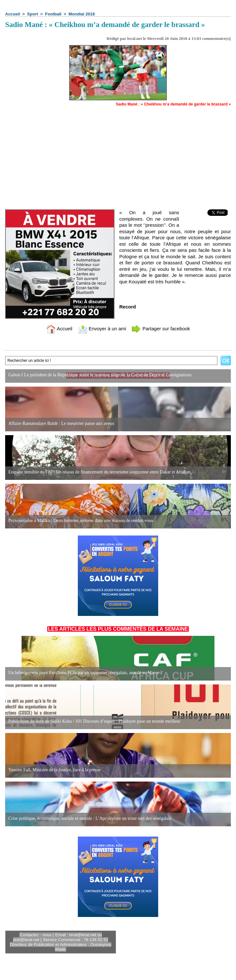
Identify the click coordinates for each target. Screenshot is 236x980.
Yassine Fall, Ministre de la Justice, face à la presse (54, 770)
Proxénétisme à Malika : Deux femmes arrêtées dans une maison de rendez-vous (81, 521)
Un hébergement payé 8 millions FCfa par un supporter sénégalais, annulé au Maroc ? (85, 673)
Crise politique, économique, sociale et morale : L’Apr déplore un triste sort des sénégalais (90, 818)
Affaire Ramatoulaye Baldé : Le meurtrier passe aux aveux (61, 423)
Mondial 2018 (82, 14)
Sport (32, 14)
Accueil (13, 14)
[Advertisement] (118, 155)
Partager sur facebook (161, 329)
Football (53, 14)
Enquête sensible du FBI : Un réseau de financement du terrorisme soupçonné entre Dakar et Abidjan (99, 472)
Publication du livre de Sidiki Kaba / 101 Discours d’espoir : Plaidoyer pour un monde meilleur (94, 721)
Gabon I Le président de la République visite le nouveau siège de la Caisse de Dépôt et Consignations (100, 375)
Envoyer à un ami (102, 329)
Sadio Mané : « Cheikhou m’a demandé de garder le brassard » (173, 104)
